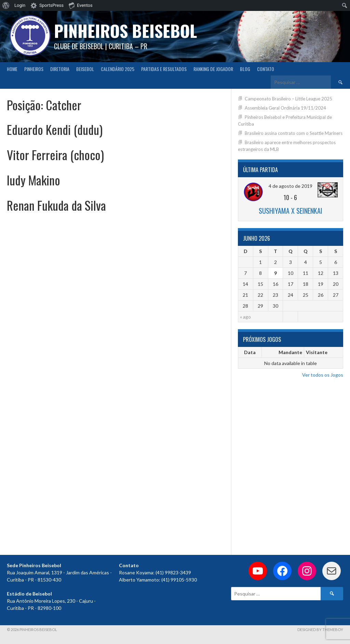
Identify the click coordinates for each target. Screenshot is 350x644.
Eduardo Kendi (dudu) (55, 129)
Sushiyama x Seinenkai (291, 211)
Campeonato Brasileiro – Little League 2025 (288, 99)
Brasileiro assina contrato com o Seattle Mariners (294, 133)
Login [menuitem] (20, 5)
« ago (245, 317)
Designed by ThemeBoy (320, 629)
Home (12, 69)
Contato (266, 69)
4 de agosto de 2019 (291, 186)
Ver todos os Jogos (323, 375)
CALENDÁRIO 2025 (118, 69)
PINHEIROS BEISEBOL (125, 31)
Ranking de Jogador (213, 69)
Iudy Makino (33, 180)
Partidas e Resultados (164, 69)
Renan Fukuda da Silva (56, 205)
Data (250, 352)
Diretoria (60, 69)
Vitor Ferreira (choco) (55, 155)
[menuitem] (6, 5)
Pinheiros (34, 69)
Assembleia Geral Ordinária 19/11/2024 (285, 108)
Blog (245, 69)
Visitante (317, 352)
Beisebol (85, 69)
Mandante (290, 352)
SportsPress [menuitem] (51, 5)
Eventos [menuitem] (81, 5)
